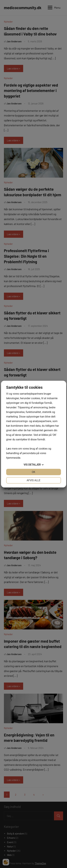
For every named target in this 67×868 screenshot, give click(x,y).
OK (33, 472)
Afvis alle (33, 480)
